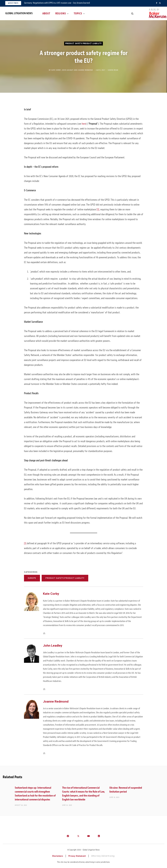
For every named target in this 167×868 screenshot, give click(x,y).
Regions (61, 13)
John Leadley (68, 70)
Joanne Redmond (85, 70)
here (84, 124)
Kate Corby (56, 70)
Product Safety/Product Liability (84, 43)
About (46, 13)
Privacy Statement (77, 856)
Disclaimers (58, 856)
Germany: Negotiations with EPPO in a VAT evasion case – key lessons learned (57, 3)
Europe (32, 578)
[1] (98, 210)
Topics (78, 13)
